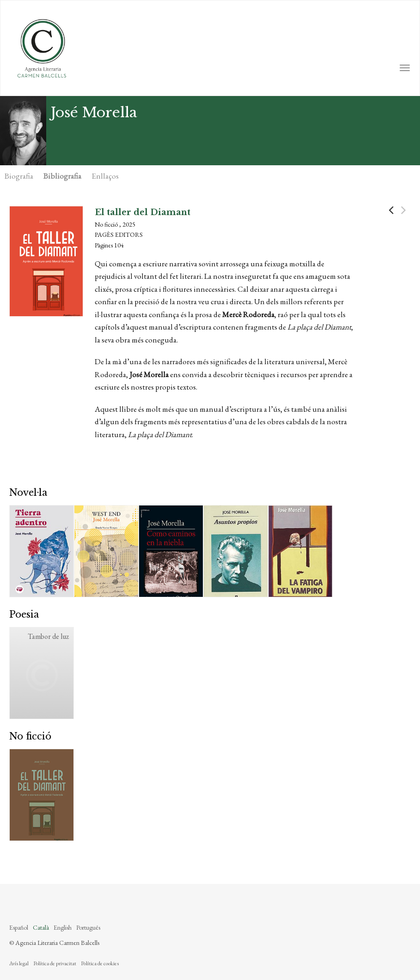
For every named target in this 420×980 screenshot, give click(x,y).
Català (41, 927)
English (63, 927)
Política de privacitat (55, 963)
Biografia (19, 176)
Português (88, 927)
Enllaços (105, 176)
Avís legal (19, 963)
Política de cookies (100, 963)
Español (19, 927)
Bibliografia (62, 176)
